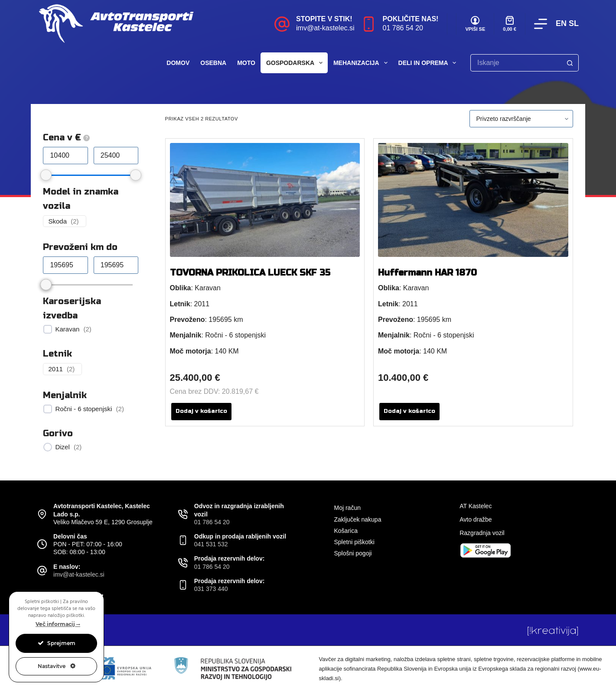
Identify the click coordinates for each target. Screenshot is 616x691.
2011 (55, 369)
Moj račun (347, 508)
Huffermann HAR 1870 (427, 273)
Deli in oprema (429, 63)
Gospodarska (296, 63)
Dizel (62, 447)
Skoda (57, 221)
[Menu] (541, 24)
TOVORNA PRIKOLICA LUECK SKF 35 (250, 273)
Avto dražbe (476, 519)
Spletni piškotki (354, 542)
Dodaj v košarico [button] (201, 411)
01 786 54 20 (403, 28)
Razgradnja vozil (482, 533)
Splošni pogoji (353, 553)
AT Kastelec (476, 506)
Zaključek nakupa (357, 519)
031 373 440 (211, 589)
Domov (178, 63)
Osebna (213, 63)
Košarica (345, 531)
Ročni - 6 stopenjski (83, 409)
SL (574, 23)
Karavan (67, 329)
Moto (246, 63)
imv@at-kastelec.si (325, 28)
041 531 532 (211, 544)
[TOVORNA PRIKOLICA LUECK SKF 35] (265, 200)
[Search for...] (516, 63)
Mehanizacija (362, 63)
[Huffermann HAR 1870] (473, 200)
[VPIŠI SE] (475, 24)
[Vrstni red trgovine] (521, 119)
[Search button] (570, 63)
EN (561, 23)
